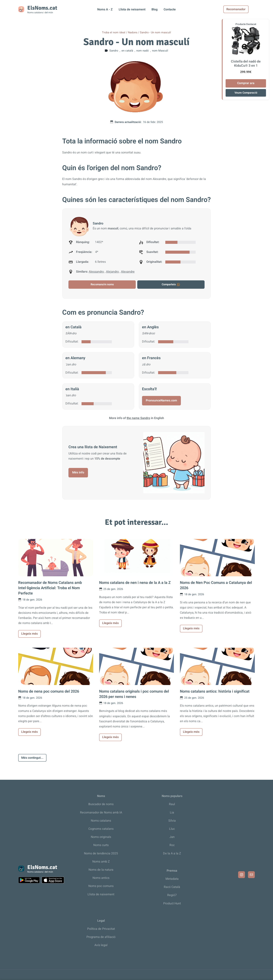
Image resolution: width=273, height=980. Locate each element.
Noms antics (101, 878)
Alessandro (96, 272)
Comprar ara (246, 83)
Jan (172, 837)
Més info (78, 472)
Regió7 (172, 895)
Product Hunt (172, 903)
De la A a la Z (172, 853)
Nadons (133, 32)
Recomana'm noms (102, 284)
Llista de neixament (132, 9)
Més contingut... (32, 758)
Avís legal (101, 945)
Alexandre (128, 272)
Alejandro (112, 272)
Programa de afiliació (101, 937)
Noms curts (101, 845)
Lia (172, 813)
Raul (172, 804)
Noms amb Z (101, 862)
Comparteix (171, 284)
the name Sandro (138, 418)
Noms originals (101, 837)
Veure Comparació (246, 93)
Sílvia (172, 821)
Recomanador (242, 9)
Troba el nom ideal (114, 32)
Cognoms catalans (101, 829)
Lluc (172, 829)
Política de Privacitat (101, 929)
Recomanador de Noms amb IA (101, 813)
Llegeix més (29, 634)
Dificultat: (72, 342)
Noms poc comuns (101, 886)
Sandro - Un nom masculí (155, 32)
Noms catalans (101, 821)
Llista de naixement (101, 894)
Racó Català (172, 887)
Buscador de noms (101, 804)
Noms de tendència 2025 (101, 853)
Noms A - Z (105, 9)
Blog (155, 9)
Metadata (172, 879)
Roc (172, 845)
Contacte (170, 9)
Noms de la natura (101, 870)
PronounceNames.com (161, 400)
